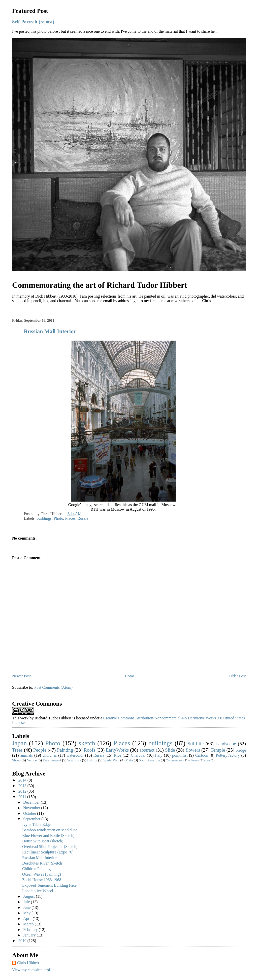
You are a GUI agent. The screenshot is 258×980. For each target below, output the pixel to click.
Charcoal (138, 755)
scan (207, 760)
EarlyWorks (117, 750)
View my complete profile (33, 970)
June (27, 907)
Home (130, 676)
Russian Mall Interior (50, 331)
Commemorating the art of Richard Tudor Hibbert (100, 285)
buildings (44, 518)
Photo (58, 518)
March (29, 924)
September (32, 819)
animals (27, 755)
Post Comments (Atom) (53, 687)
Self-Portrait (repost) (33, 22)
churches (50, 755)
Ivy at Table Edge (36, 824)
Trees (17, 750)
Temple (218, 750)
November (32, 808)
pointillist (180, 755)
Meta (129, 760)
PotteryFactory (228, 755)
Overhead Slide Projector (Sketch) (50, 847)
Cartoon (202, 755)
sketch (87, 743)
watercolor (75, 755)
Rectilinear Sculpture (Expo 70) (48, 852)
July (27, 902)
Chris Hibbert (28, 963)
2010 (23, 941)
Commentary (174, 760)
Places (70, 518)
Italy (159, 755)
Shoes (16, 760)
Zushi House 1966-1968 (42, 880)
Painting (65, 750)
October (30, 813)
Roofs (89, 750)
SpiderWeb (111, 760)
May (27, 913)
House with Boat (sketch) (43, 841)
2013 (23, 786)
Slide (170, 750)
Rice (118, 755)
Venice (32, 760)
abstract (147, 750)
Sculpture (74, 760)
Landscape (226, 744)
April (28, 918)
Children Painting (36, 869)
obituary (193, 760)
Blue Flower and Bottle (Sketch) (48, 835)
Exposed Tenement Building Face (49, 885)
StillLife (196, 744)
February (31, 930)
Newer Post (21, 676)
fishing (92, 760)
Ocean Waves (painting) (42, 874)
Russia (83, 518)
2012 (23, 791)
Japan (19, 743)
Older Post (237, 676)
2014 (23, 780)
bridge (241, 750)
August (29, 896)
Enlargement (52, 760)
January (30, 935)
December (32, 802)
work (24, 718)
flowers (193, 750)
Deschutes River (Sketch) (43, 863)
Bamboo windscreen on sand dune (50, 830)
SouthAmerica (149, 760)
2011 (23, 797)
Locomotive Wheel (38, 891)
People (40, 750)
